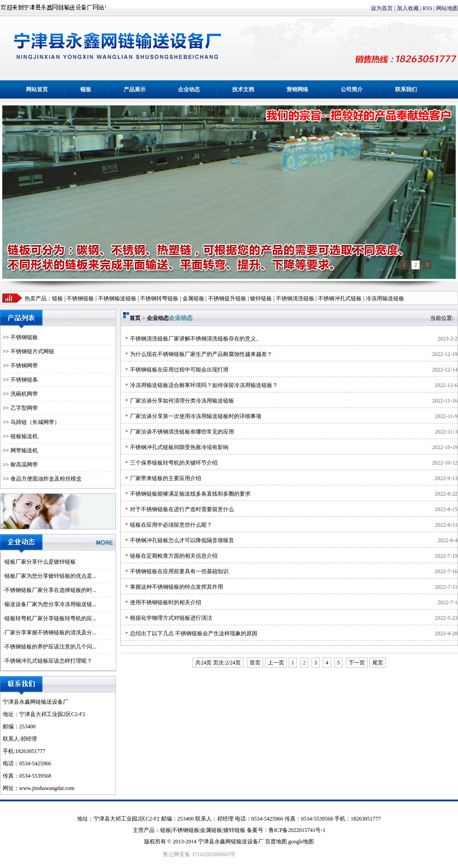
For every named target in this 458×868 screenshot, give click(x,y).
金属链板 (211, 830)
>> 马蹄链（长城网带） (31, 422)
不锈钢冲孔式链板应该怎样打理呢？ (48, 661)
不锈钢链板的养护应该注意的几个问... (50, 647)
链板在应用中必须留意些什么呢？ (171, 525)
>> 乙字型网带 (20, 408)
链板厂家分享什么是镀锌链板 (40, 562)
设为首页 (382, 8)
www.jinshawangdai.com (47, 788)
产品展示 (135, 89)
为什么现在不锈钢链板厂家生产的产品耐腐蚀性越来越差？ (201, 354)
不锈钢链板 (80, 298)
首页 (135, 318)
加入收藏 (408, 8)
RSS (427, 8)
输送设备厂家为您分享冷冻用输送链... (50, 604)
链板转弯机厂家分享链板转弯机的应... (50, 618)
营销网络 (297, 89)
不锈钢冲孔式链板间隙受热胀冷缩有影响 (179, 447)
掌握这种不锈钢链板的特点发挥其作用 (177, 587)
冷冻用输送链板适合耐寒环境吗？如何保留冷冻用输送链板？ (204, 385)
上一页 (276, 663)
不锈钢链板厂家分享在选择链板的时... (50, 590)
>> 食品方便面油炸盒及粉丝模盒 (42, 479)
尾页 (378, 663)
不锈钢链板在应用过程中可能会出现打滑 (179, 370)
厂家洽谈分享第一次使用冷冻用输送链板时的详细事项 (196, 416)
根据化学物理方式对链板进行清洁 (171, 618)
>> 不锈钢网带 (20, 366)
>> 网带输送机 (20, 450)
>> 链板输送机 (20, 436)
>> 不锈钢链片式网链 (29, 351)
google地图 (301, 842)
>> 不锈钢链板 (20, 337)
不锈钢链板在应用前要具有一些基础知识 (179, 571)
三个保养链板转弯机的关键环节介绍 (174, 463)
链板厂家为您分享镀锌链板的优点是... (50, 576)
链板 (86, 89)
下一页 (357, 663)
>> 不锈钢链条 (20, 380)
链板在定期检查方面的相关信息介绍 (174, 556)
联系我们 (406, 89)
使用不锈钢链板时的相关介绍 (166, 602)
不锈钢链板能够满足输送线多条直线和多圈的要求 (190, 494)
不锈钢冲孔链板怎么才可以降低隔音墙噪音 (182, 540)
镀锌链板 (234, 830)
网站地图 (447, 8)
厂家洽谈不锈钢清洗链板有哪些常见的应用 (182, 432)
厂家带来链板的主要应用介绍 (166, 478)
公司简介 (352, 89)
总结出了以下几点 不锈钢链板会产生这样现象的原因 (194, 633)
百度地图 (276, 842)
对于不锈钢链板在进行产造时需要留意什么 (182, 509)
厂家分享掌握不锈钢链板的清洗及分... (50, 633)
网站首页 (37, 89)
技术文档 (243, 89)
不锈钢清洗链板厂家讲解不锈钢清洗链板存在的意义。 (196, 339)
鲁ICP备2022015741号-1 (297, 830)
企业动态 (189, 89)
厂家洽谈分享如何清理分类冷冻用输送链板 (182, 401)
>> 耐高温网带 (20, 465)
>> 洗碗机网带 (20, 394)
